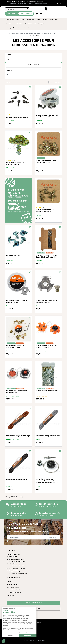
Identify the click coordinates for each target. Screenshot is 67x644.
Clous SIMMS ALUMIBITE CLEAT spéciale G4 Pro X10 (47, 301)
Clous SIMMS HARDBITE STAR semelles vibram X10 (46, 161)
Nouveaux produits (11, 1)
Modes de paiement (12, 584)
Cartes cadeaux (31, 1)
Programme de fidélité (13, 590)
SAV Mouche (10, 595)
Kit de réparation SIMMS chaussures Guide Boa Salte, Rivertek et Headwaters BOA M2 (47, 481)
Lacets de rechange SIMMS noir (17, 479)
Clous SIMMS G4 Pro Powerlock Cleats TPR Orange (47, 347)
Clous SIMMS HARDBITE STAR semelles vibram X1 (16, 163)
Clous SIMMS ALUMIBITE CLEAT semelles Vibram (17, 301)
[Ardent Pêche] (46, 9)
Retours (9, 582)
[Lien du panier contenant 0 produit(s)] (41, 14)
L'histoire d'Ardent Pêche (14, 592)
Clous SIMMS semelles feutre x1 (17, 117)
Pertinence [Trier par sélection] (57, 82)
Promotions (22, 1)
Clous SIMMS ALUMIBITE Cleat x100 (48, 391)
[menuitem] (12, 20)
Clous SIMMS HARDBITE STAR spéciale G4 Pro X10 (16, 347)
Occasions (40, 1)
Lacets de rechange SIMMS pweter (48, 436)
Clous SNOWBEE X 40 (14, 255)
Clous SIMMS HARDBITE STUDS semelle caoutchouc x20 (47, 211)
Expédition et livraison (13, 587)
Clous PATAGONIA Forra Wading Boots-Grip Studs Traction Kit (47, 256)
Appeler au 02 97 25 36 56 (34, 603)
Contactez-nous (11, 598)
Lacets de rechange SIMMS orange (18, 436)
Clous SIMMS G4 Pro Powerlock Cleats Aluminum (17, 392)
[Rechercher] (17, 9)
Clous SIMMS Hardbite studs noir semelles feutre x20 (47, 116)
